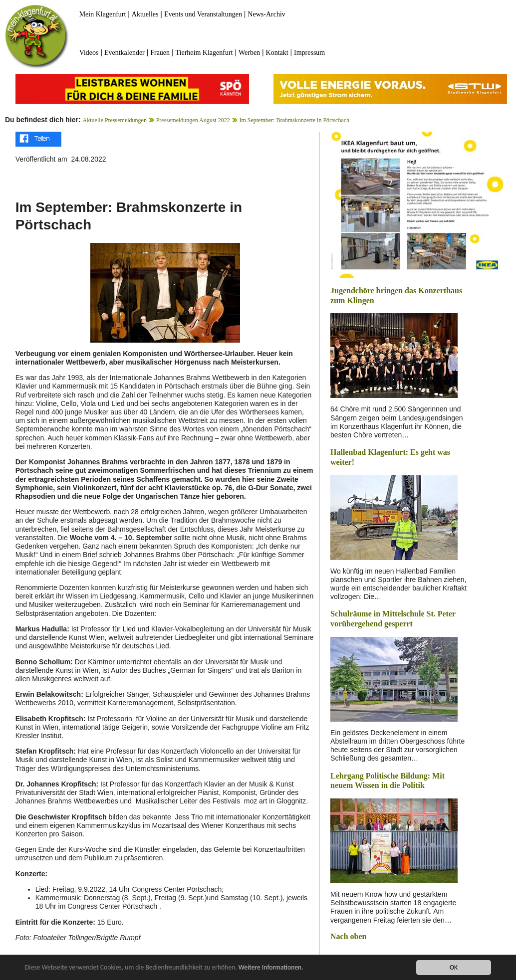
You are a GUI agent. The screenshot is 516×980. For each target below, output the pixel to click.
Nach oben (348, 936)
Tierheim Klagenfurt (204, 53)
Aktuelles (145, 14)
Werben (249, 53)
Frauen (160, 53)
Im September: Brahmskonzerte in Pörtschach (294, 120)
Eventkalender (125, 53)
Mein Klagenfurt (103, 14)
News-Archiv (266, 14)
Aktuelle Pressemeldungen (115, 120)
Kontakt (277, 53)
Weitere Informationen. (271, 967)
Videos (89, 53)
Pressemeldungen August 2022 (193, 120)
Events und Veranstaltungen (203, 14)
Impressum (309, 53)
